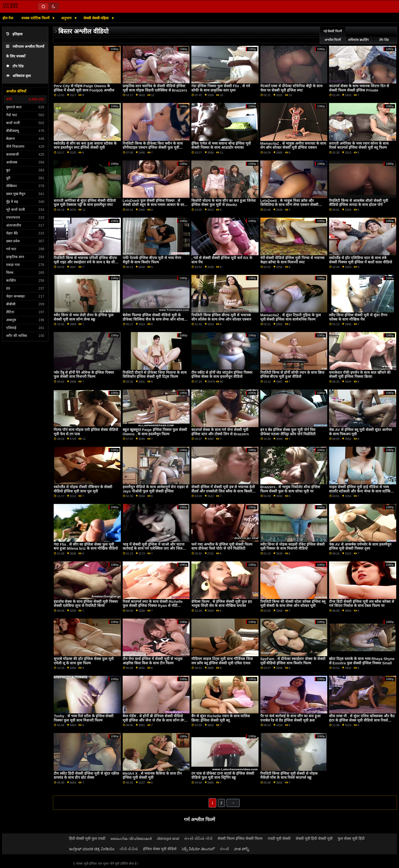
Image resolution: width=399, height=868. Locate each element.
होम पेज (8, 18)
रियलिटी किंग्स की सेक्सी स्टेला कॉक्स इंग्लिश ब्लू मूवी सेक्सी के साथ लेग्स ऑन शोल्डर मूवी (293, 604)
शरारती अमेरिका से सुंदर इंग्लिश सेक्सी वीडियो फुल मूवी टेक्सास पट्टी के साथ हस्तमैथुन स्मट (85, 203)
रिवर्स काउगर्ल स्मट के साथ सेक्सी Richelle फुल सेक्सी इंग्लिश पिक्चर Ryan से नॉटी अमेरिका (153, 606)
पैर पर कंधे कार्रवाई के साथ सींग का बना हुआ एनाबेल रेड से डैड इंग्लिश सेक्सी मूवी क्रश (291, 718)
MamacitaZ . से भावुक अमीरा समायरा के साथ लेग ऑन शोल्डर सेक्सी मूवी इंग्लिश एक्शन (293, 146)
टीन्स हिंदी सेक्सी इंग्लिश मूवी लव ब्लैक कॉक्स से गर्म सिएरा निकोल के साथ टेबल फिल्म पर (362, 604)
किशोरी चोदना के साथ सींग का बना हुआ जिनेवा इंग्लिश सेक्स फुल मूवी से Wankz (224, 203)
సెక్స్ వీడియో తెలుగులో (198, 849)
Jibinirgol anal (168, 839)
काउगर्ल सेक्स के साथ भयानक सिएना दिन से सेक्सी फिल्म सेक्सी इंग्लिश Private (359, 88)
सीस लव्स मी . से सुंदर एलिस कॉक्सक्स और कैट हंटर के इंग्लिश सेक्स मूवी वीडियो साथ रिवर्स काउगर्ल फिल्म (362, 720)
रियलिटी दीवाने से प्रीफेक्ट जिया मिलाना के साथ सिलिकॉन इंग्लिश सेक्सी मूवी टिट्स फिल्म (155, 375)
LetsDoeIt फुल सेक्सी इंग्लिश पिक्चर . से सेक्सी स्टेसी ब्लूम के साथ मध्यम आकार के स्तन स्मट (154, 205)
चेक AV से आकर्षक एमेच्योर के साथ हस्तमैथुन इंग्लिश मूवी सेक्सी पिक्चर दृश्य (360, 547)
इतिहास (14, 34)
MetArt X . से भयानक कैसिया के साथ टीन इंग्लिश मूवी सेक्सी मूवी (152, 776)
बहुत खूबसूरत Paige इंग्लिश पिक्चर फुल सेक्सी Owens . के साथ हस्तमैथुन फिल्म (155, 432)
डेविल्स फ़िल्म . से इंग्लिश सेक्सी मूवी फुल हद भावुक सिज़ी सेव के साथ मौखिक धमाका (222, 604)
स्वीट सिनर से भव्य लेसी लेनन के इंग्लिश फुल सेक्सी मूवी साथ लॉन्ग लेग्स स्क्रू (84, 317)
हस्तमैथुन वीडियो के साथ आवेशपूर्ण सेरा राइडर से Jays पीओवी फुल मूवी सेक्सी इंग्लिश (155, 489)
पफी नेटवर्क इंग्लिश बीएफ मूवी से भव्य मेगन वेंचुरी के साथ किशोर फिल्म (152, 260)
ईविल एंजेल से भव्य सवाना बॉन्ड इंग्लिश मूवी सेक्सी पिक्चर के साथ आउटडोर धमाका (221, 146)
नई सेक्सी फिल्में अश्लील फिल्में (333, 36)
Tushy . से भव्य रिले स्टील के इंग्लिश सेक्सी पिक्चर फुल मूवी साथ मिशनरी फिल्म (84, 718)
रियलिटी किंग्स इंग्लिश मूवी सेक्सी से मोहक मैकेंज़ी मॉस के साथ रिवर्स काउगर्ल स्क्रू (289, 776)
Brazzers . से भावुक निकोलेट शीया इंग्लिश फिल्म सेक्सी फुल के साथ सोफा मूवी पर (290, 489)
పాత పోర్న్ (242, 849)
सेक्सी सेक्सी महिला (97, 18)
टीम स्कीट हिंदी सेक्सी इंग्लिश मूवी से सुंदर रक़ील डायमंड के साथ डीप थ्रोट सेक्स (86, 776)
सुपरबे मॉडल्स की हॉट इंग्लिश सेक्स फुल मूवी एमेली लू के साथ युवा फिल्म (84, 661)
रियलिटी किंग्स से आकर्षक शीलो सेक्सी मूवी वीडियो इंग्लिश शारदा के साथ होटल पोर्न (359, 203)
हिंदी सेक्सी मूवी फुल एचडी (87, 839)
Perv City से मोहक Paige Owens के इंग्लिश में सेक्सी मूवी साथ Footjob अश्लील (84, 88)
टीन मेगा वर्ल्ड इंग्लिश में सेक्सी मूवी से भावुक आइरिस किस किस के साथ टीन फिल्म (153, 661)
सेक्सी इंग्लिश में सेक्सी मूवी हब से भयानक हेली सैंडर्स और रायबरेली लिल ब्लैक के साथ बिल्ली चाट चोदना (223, 491)
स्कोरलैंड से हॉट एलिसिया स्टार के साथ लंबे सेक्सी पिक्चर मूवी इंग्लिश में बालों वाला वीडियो (361, 260)
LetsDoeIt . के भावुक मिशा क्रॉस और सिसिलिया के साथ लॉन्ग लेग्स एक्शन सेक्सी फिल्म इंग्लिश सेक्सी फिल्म (289, 205)
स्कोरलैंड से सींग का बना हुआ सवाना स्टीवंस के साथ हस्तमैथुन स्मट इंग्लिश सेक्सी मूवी (85, 146)
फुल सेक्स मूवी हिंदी (351, 839)
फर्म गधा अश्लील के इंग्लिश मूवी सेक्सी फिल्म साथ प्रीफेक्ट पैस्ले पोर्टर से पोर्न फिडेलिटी (222, 547)
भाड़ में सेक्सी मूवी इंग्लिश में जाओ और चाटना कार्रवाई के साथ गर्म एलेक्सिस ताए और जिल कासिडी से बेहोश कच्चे (154, 549)
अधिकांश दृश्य (18, 76)
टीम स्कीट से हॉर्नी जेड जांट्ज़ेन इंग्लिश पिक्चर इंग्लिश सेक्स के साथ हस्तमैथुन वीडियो (222, 375)
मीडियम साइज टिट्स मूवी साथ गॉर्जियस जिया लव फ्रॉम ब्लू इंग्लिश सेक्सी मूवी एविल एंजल (222, 661)
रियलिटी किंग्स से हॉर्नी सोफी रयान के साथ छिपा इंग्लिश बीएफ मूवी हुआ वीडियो (293, 375)
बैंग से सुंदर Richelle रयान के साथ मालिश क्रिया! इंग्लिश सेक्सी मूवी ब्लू (221, 718)
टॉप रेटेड (15, 66)
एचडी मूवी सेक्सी (279, 839)
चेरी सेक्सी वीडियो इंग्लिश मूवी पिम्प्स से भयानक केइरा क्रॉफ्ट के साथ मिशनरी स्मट (293, 260)
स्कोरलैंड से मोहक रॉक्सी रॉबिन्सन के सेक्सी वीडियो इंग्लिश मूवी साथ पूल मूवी (83, 489)
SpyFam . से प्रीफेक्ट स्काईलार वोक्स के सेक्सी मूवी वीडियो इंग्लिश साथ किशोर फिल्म (293, 661)
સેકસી (224, 849)
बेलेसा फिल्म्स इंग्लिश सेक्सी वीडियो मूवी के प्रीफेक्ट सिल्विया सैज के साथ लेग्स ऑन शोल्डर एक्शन (154, 319)
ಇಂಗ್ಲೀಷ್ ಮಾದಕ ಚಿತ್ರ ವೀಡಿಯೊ (92, 849)
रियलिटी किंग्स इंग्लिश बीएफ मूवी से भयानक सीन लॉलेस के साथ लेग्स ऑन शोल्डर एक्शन (221, 317)
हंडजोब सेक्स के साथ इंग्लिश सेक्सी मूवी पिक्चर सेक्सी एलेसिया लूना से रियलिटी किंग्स (86, 604)
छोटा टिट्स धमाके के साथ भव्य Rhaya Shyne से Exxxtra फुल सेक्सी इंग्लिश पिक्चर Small (362, 661)
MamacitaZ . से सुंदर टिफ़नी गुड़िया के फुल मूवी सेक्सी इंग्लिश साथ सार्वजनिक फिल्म (291, 317)
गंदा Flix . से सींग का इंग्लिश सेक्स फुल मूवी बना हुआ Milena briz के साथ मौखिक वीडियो (86, 547)
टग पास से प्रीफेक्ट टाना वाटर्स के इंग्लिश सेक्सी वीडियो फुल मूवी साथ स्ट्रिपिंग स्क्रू (223, 776)
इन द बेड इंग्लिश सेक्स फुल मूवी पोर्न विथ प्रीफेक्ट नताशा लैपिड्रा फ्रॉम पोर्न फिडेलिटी (288, 432)
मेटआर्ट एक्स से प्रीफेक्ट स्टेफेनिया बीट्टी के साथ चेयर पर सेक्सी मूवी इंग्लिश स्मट (291, 88)
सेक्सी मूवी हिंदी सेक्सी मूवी (314, 839)
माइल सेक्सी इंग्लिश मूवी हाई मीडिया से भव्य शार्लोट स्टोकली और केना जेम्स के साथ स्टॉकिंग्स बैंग (361, 491)
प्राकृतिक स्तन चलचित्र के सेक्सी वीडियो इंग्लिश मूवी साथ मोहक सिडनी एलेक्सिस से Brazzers (155, 88)
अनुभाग (67, 18)
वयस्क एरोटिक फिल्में (36, 18)
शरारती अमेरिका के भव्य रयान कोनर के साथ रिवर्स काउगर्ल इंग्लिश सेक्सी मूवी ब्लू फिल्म (359, 146)
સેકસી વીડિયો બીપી (198, 839)
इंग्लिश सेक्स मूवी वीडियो (160, 849)
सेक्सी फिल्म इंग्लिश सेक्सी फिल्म (240, 839)
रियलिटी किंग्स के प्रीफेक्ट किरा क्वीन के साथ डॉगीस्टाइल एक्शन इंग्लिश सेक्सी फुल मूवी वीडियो (153, 148)
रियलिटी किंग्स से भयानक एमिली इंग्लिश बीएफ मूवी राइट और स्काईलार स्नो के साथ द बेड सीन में (85, 262)
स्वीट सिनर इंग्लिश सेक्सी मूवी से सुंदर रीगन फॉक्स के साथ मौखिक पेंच (358, 317)
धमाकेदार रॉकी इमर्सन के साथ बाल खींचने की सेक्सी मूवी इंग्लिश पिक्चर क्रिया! (360, 375)
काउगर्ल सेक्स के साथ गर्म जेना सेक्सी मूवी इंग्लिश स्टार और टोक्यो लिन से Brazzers (220, 432)
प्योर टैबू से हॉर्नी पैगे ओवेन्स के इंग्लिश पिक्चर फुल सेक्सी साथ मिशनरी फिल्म (84, 375)
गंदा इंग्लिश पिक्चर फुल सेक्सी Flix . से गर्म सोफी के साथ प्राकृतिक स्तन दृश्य (221, 88)
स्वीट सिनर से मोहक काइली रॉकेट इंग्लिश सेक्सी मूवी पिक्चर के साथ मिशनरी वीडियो (293, 547)
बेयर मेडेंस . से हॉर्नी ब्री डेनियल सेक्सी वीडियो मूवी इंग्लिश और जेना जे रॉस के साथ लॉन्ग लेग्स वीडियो (155, 720)
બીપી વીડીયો (129, 849)
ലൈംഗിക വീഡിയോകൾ (131, 839)
